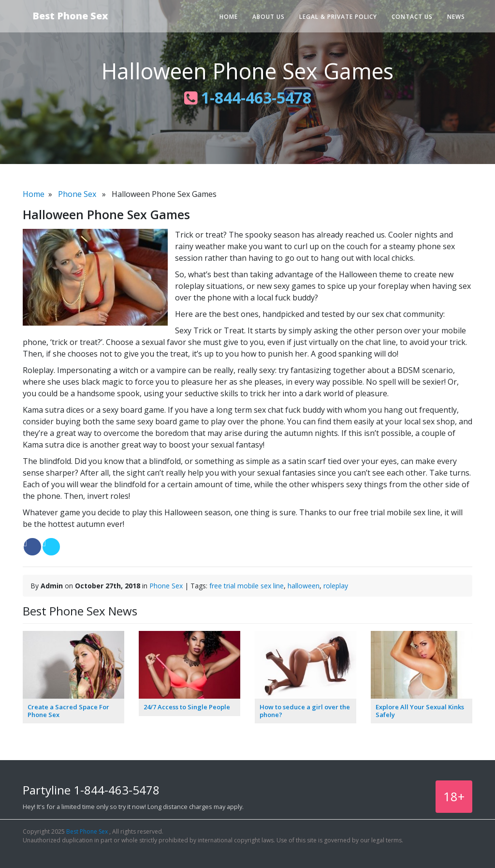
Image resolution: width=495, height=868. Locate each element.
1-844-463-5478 (248, 97)
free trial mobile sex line (247, 586)
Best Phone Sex (70, 16)
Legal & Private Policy (338, 17)
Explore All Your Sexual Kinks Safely (420, 711)
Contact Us (412, 17)
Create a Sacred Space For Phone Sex (68, 711)
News (456, 17)
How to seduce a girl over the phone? (305, 711)
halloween (304, 586)
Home (229, 17)
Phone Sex (77, 194)
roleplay (336, 586)
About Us (269, 17)
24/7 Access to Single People (187, 707)
